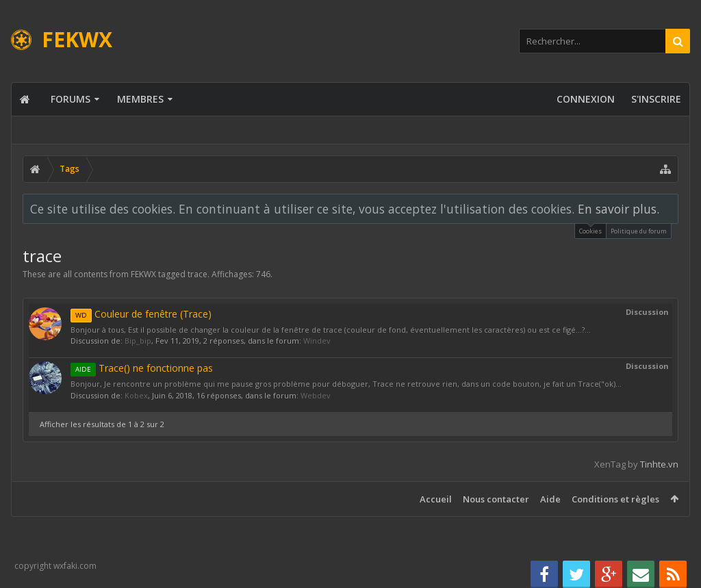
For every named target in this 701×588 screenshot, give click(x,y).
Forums (71, 99)
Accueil (436, 499)
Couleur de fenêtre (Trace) (141, 314)
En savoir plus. (619, 209)
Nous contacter (496, 499)
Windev (317, 341)
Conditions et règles (615, 499)
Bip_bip (138, 341)
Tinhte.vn (659, 464)
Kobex (136, 395)
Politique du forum (639, 231)
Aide (550, 499)
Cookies (590, 230)
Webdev (316, 395)
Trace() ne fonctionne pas (142, 368)
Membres (140, 99)
